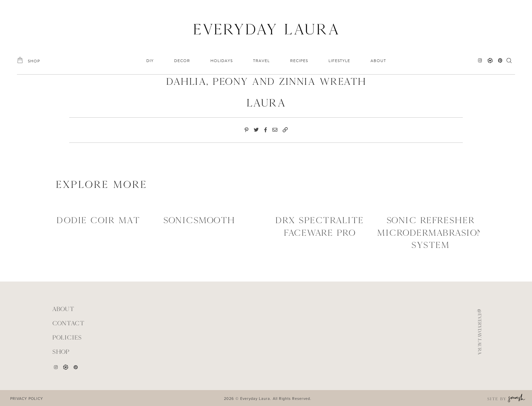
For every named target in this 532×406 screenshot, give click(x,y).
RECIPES (299, 61)
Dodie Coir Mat (98, 220)
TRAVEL (261, 61)
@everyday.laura (480, 332)
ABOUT (378, 61)
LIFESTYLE (339, 61)
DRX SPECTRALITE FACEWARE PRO (319, 226)
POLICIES (67, 337)
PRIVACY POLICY (27, 398)
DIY (150, 61)
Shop (61, 351)
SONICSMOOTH (199, 220)
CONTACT (68, 323)
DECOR (182, 61)
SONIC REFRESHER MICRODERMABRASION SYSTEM (430, 233)
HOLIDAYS (222, 61)
